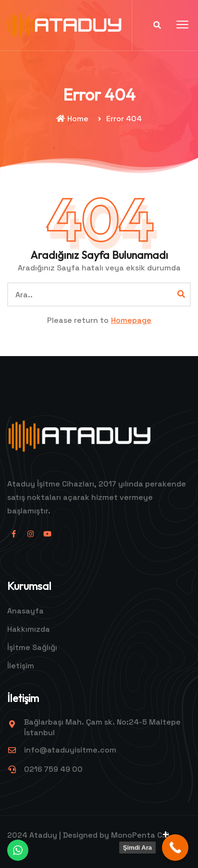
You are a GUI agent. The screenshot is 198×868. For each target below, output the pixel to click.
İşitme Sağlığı (32, 647)
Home (72, 119)
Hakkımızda (29, 629)
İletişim (21, 666)
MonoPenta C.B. (141, 835)
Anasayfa (25, 611)
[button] (182, 25)
